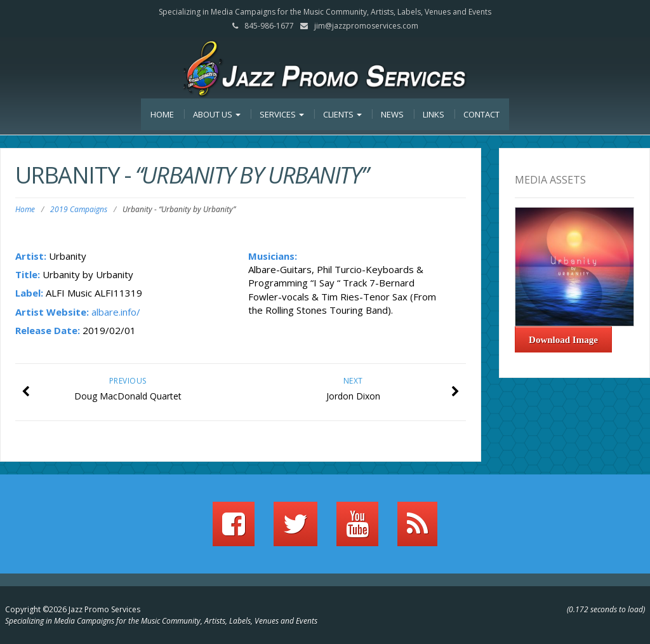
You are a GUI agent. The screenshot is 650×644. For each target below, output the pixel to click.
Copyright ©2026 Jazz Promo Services (73, 609)
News (392, 114)
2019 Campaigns (79, 209)
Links (434, 114)
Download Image (563, 340)
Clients (342, 114)
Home (162, 114)
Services (282, 114)
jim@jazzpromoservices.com (366, 26)
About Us (217, 114)
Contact (481, 114)
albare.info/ (116, 312)
